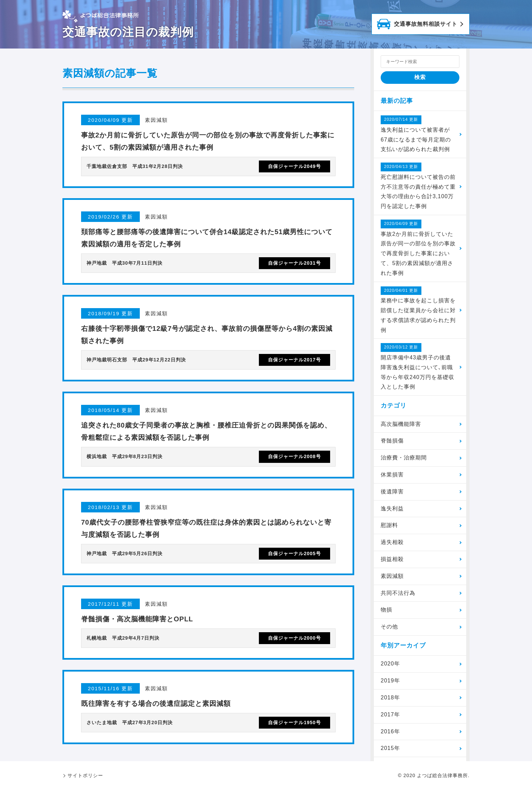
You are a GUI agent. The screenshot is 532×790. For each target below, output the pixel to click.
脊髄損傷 (392, 441)
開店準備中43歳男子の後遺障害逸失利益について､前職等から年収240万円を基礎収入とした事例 (417, 366)
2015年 (390, 748)
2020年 (390, 664)
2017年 (390, 714)
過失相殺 (392, 542)
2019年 (390, 681)
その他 (389, 627)
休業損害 (392, 475)
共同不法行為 (398, 593)
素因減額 (392, 576)
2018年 (390, 698)
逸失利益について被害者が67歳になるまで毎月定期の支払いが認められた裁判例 (416, 134)
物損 (386, 610)
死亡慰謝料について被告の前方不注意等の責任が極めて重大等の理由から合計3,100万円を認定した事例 (418, 186)
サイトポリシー (85, 775)
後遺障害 (392, 492)
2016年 (390, 731)
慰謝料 (389, 525)
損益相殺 (392, 559)
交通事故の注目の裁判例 (128, 32)
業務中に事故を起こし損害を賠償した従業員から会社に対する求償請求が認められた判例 (418, 310)
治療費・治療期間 (404, 458)
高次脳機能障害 (401, 424)
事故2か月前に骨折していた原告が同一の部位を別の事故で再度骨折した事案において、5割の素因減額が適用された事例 (418, 248)
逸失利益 (392, 509)
